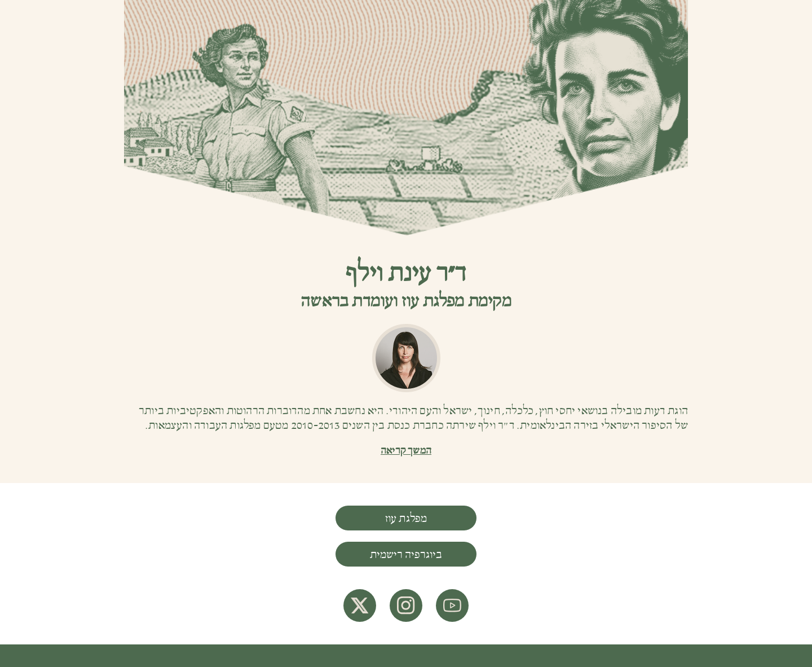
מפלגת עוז (406, 519)
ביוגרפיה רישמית (406, 555)
